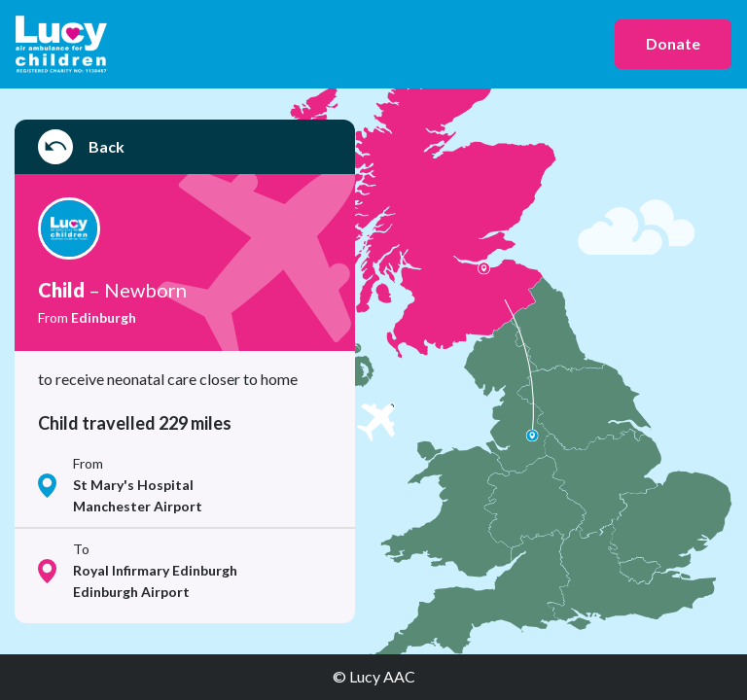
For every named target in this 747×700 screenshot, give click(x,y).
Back (81, 147)
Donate (673, 43)
